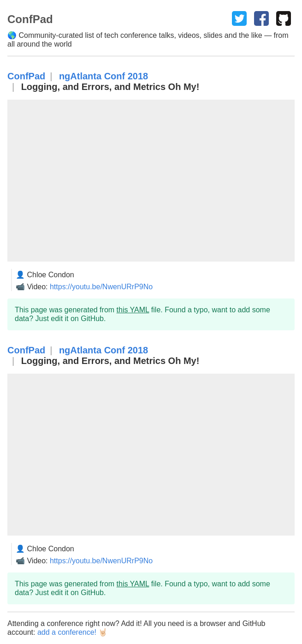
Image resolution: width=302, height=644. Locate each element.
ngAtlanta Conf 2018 (104, 76)
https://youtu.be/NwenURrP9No (101, 287)
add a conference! (67, 632)
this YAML (133, 310)
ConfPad (26, 76)
